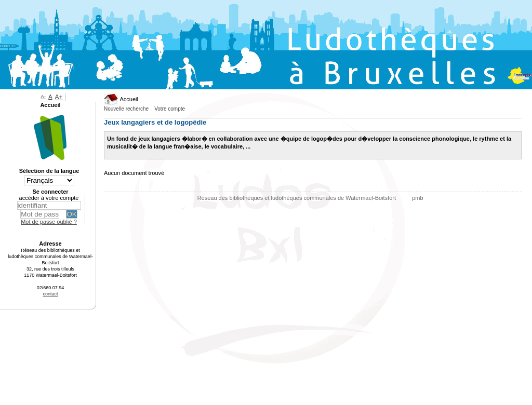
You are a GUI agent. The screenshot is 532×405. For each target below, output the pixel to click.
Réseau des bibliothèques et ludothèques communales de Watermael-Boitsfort (297, 198)
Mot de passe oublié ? (49, 222)
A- (43, 96)
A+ (59, 97)
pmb (417, 198)
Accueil (121, 99)
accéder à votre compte (49, 198)
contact (50, 294)
